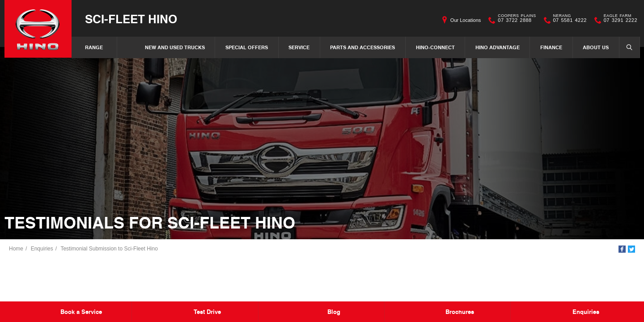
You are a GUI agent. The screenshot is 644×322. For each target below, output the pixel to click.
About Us (596, 47)
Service (299, 47)
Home (16, 249)
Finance (551, 47)
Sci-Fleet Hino (131, 19)
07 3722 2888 (515, 20)
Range (94, 47)
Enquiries (42, 249)
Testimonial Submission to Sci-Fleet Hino (109, 249)
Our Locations (466, 20)
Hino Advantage (498, 47)
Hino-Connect (435, 47)
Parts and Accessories (362, 47)
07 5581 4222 (568, 20)
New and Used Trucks (175, 47)
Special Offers (247, 47)
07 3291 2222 (619, 20)
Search (627, 47)
